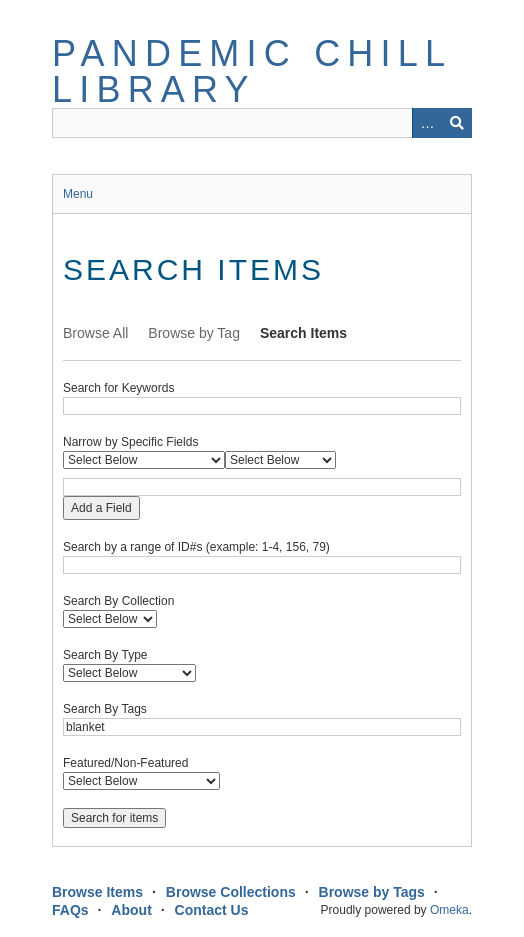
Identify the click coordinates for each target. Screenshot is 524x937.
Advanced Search (427, 123)
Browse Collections (231, 892)
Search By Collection (118, 601)
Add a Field (101, 508)
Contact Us (212, 910)
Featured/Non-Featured (125, 763)
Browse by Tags (372, 892)
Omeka (449, 910)
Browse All (95, 333)
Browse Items (97, 892)
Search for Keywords (118, 388)
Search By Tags (105, 709)
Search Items (303, 333)
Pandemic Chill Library (251, 71)
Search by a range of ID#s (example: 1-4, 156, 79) (196, 547)
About (131, 910)
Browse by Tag (194, 333)
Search (457, 123)
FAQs (70, 910)
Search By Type (105, 655)
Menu (78, 194)
